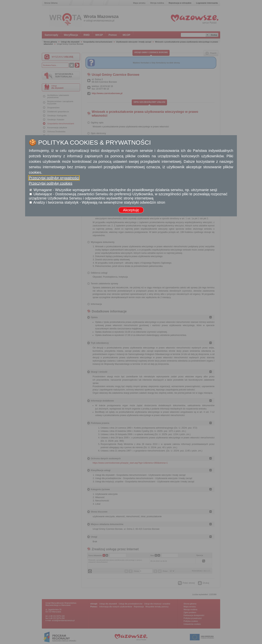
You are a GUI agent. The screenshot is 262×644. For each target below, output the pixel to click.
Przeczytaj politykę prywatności (54, 178)
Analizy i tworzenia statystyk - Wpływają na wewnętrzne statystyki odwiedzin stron (99, 202)
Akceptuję (131, 210)
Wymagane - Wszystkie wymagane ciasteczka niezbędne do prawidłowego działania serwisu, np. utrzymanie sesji (125, 190)
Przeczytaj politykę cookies (50, 183)
